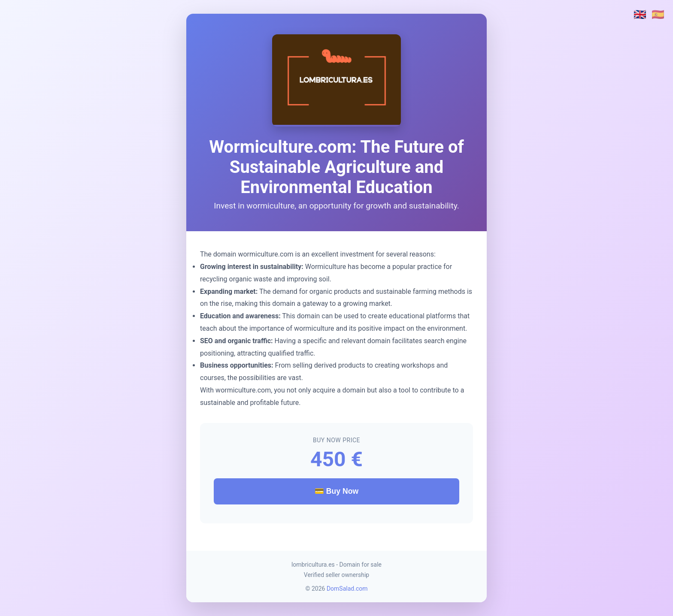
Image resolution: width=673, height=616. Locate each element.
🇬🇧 (640, 15)
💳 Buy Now (336, 491)
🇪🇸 (658, 15)
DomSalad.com (347, 589)
